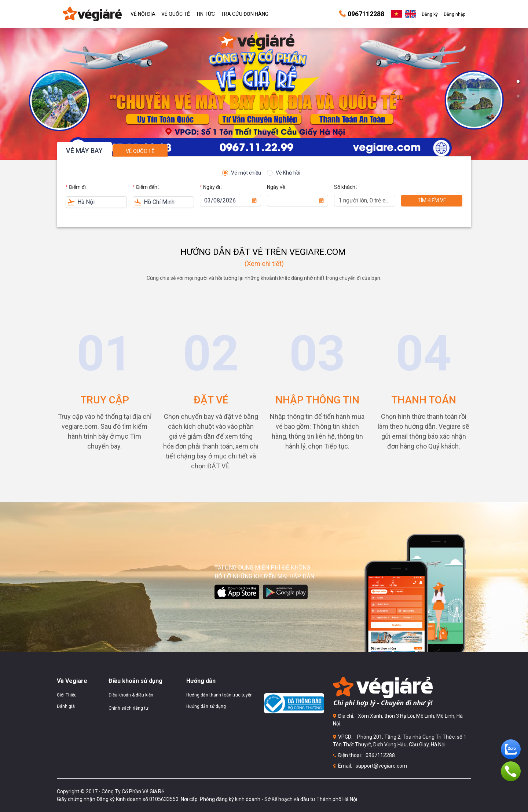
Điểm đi (77, 187)
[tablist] (264, 149)
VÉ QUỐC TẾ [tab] (140, 151)
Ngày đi (212, 187)
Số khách (345, 187)
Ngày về (276, 187)
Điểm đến (147, 187)
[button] (518, 81)
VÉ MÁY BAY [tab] (84, 151)
